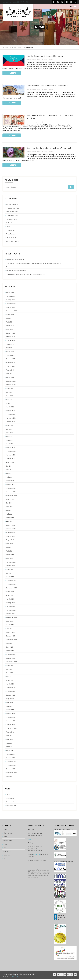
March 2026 (10, 293)
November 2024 (11, 338)
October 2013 (10, 659)
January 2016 (10, 604)
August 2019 (10, 500)
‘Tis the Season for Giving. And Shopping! (45, 56)
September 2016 (11, 589)
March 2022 (10, 408)
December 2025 (11, 305)
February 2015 (11, 630)
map (30, 840)
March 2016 (10, 600)
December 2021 (11, 415)
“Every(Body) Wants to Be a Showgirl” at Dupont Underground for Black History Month (34, 264)
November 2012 (11, 692)
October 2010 (10, 770)
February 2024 (11, 356)
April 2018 (9, 552)
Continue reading (12, 73)
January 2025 (10, 334)
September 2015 (11, 619)
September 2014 (11, 641)
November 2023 (11, 364)
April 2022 (9, 404)
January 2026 (10, 301)
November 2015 (11, 611)
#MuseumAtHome (12, 205)
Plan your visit (8, 834)
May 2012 (9, 707)
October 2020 (10, 460)
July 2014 (9, 644)
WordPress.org (11, 807)
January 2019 (10, 526)
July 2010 (9, 777)
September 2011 (11, 729)
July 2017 (9, 574)
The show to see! (12, 268)
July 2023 (9, 375)
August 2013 (10, 667)
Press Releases (11, 235)
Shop (5, 860)
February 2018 (11, 559)
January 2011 (10, 759)
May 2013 (9, 678)
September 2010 (11, 774)
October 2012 (10, 696)
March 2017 (10, 578)
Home (5, 830)
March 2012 (10, 711)
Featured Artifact (50, 123)
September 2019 (11, 497)
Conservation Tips (12, 213)
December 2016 (11, 582)
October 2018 (10, 537)
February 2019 (11, 522)
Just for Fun (10, 224)
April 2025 (9, 323)
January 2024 (10, 360)
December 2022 (11, 382)
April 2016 (9, 596)
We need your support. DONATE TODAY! (15, 2)
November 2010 (11, 766)
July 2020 (9, 467)
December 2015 (11, 607)
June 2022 (9, 397)
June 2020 (9, 471)
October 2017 (10, 567)
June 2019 (9, 508)
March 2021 (10, 445)
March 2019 (10, 519)
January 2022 (10, 412)
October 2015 (10, 615)
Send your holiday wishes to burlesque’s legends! (49, 149)
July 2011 (9, 737)
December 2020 (11, 452)
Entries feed (10, 799)
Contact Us (7, 853)
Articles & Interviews (13, 209)
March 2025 (10, 327)
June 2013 (9, 674)
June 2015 (9, 622)
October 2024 (10, 341)
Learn (8, 228)
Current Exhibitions (12, 217)
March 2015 (10, 626)
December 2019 (11, 489)
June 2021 (9, 434)
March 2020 (10, 482)
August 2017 (10, 570)
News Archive (49, 60)
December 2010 (11, 763)
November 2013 (11, 655)
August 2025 (10, 316)
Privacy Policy (14, 977)
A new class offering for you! (15, 261)
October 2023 (10, 367)
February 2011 (11, 755)
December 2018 (11, 530)
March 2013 (10, 685)
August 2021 (10, 426)
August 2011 (10, 733)
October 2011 (10, 726)
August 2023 (10, 371)
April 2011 (9, 748)
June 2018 (9, 545)
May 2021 (9, 438)
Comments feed (11, 803)
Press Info (7, 856)
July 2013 (9, 670)
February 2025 (11, 330)
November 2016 (11, 585)
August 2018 (10, 541)
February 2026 (11, 297)
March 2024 (10, 353)
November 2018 (11, 534)
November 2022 (11, 386)
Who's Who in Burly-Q (13, 242)
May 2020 (9, 474)
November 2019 (11, 493)
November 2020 (11, 456)
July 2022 (9, 393)
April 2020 (9, 478)
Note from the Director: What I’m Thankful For (48, 86)
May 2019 (9, 511)
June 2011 (9, 740)
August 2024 (10, 345)
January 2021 (10, 449)
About (5, 849)
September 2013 (11, 663)
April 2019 (9, 515)
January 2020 (10, 486)
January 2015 (10, 633)
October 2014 (10, 637)
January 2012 (10, 715)
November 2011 (11, 722)
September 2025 (11, 312)
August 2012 (10, 700)
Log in (8, 796)
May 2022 (9, 401)
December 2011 (11, 718)
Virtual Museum (11, 239)
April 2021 (9, 441)
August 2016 (10, 593)
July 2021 (9, 430)
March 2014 (10, 652)
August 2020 (10, 463)
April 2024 (9, 349)
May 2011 (9, 744)
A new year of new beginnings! (16, 272)
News (5, 845)
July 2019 (9, 504)
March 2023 (10, 378)
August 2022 (10, 389)
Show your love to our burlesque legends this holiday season (25, 275)
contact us (37, 855)
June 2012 (9, 703)
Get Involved (8, 841)
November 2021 (11, 419)
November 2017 (11, 563)
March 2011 (10, 751)
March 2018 (10, 556)
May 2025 (9, 319)
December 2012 (11, 689)
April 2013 (9, 681)
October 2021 (10, 423)
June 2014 (9, 648)
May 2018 (9, 548)
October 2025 (10, 308)
